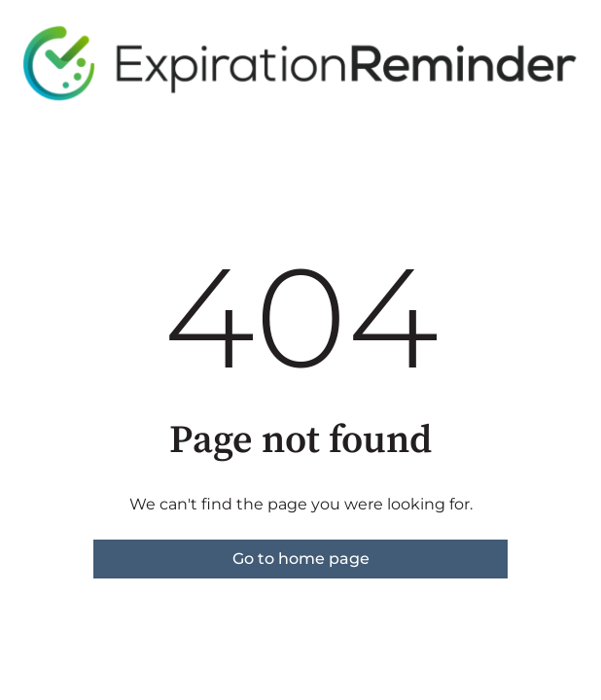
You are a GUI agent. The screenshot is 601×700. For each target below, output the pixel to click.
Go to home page (301, 559)
